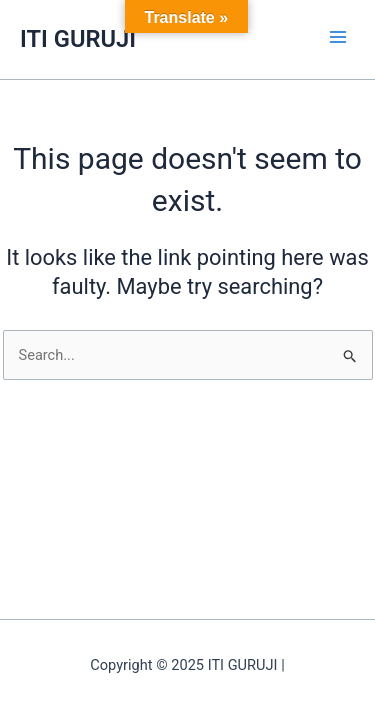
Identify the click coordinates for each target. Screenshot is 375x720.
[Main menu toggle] (338, 37)
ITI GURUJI (78, 39)
